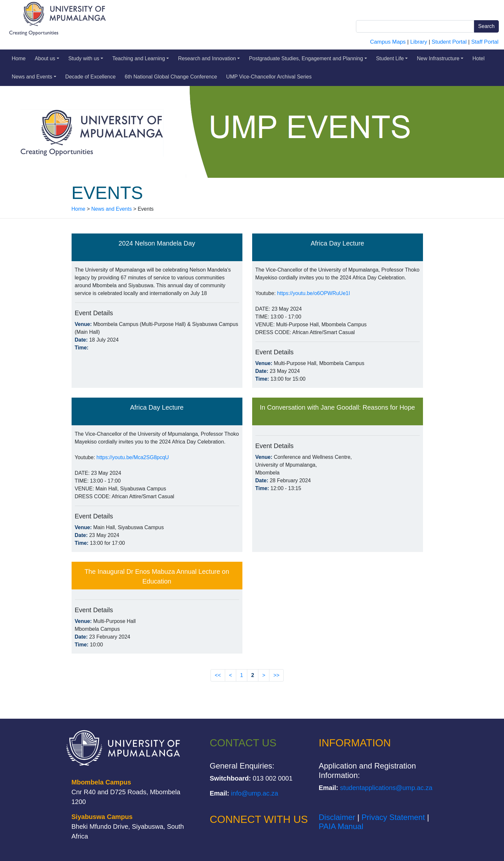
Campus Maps (388, 42)
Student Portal (449, 42)
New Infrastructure (440, 58)
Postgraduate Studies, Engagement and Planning (308, 58)
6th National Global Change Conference (171, 77)
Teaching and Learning (141, 58)
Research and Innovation (209, 58)
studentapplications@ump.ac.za (386, 788)
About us (47, 58)
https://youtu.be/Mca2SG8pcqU (133, 457)
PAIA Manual (341, 826)
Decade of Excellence (91, 77)
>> (276, 675)
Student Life (392, 58)
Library (419, 42)
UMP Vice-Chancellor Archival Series (269, 77)
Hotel (478, 58)
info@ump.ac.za (255, 793)
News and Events (34, 77)
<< (218, 675)
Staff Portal (485, 42)
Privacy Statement (393, 817)
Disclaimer (337, 817)
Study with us (86, 58)
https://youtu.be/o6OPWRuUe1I (314, 293)
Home (19, 58)
